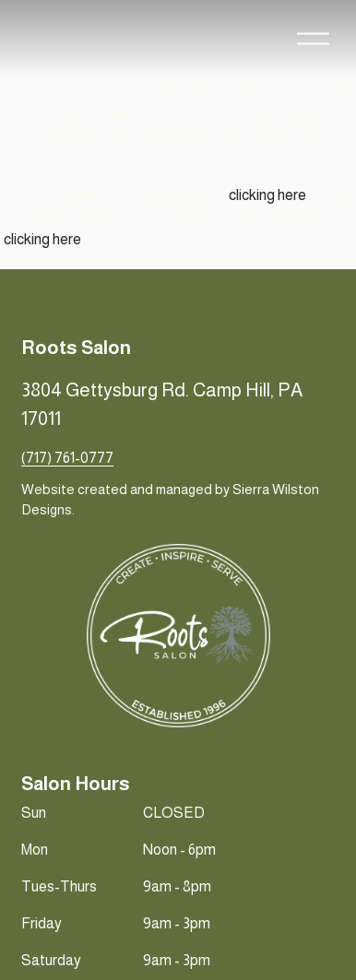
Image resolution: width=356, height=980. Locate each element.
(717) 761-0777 (67, 458)
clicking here (267, 195)
